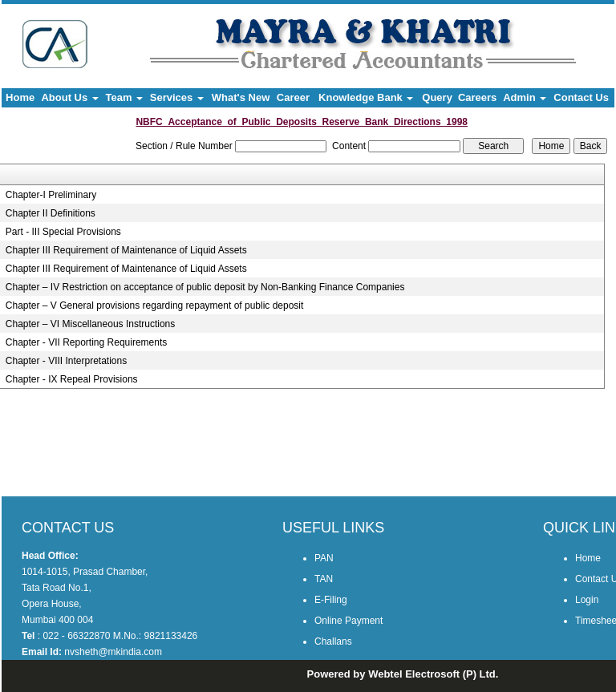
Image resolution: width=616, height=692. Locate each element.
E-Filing (331, 600)
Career (293, 97)
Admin (525, 97)
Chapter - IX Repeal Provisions (72, 379)
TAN (324, 579)
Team (125, 97)
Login (587, 600)
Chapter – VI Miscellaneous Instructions (90, 324)
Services (177, 97)
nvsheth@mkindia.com (113, 652)
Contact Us (581, 97)
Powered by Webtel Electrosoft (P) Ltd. (403, 674)
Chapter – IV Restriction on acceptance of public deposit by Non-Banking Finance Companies (205, 287)
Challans (333, 641)
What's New (241, 97)
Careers (477, 97)
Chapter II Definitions (51, 213)
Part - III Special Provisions (63, 232)
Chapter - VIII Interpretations (66, 361)
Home (20, 97)
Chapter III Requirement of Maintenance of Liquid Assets (126, 250)
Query (437, 97)
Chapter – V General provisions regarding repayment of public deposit (155, 306)
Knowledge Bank (366, 97)
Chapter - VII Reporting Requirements (86, 342)
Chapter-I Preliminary (51, 195)
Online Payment (349, 621)
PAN (324, 558)
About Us (69, 97)
